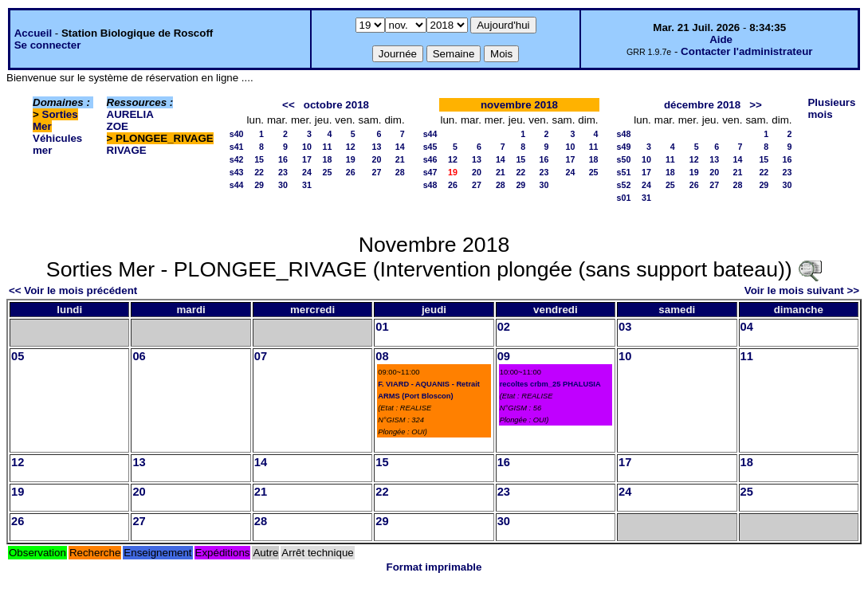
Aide (721, 39)
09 (504, 356)
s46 (430, 159)
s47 (430, 172)
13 (377, 147)
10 (307, 147)
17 (307, 159)
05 (18, 356)
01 (382, 327)
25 (328, 172)
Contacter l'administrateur (746, 51)
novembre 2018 (519, 105)
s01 (624, 198)
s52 (624, 185)
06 (139, 356)
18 (328, 159)
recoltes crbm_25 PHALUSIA (550, 384)
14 (400, 147)
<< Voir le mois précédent (73, 290)
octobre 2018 (336, 105)
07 (261, 356)
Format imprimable (434, 567)
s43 (237, 172)
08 (382, 356)
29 (259, 185)
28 (400, 172)
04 (747, 327)
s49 (624, 147)
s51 (624, 172)
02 (504, 327)
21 (400, 159)
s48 (430, 185)
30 (283, 185)
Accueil (33, 33)
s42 (237, 159)
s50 (624, 159)
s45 (430, 147)
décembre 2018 (702, 105)
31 (307, 185)
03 (625, 327)
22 (259, 172)
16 (283, 159)
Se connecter (48, 45)
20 (377, 159)
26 (351, 172)
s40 (237, 134)
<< (289, 105)
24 (307, 172)
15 (259, 159)
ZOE (118, 126)
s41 (237, 147)
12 (351, 147)
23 (283, 172)
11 (328, 147)
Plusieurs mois (831, 108)
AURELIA (130, 114)
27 (377, 172)
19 (351, 159)
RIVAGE (127, 150)
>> (756, 105)
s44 (237, 185)
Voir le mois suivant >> (802, 290)
